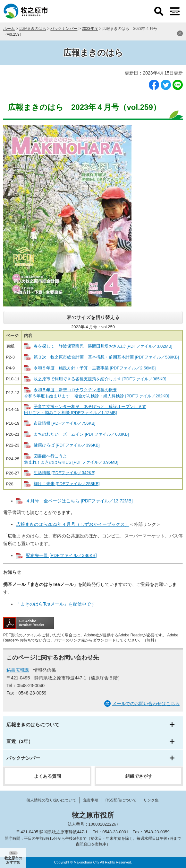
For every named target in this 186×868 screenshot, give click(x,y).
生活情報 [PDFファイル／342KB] (65, 473)
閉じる (180, 33)
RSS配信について (121, 800)
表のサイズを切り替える (93, 317)
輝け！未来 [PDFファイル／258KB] (67, 484)
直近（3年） (20, 741)
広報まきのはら (33, 29)
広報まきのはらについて (33, 725)
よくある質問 (47, 776)
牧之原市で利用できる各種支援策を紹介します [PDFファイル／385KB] (100, 379)
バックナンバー (64, 29)
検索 (159, 11)
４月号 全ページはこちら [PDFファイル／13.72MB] (79, 501)
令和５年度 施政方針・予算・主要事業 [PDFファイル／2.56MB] (95, 368)
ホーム (9, 29)
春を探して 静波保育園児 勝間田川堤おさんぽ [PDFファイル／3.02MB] (103, 346)
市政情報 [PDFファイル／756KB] (65, 423)
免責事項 (91, 800)
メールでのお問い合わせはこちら (146, 704)
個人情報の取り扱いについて (51, 800)
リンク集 (151, 800)
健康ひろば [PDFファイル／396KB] (67, 445)
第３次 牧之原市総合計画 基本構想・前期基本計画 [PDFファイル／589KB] (106, 357)
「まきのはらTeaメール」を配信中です (56, 604)
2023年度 (90, 29)
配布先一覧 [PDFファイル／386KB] (61, 555)
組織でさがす (139, 776)
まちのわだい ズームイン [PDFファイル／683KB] (81, 434)
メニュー (175, 11)
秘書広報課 (18, 670)
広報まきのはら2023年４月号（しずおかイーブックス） (73, 524)
